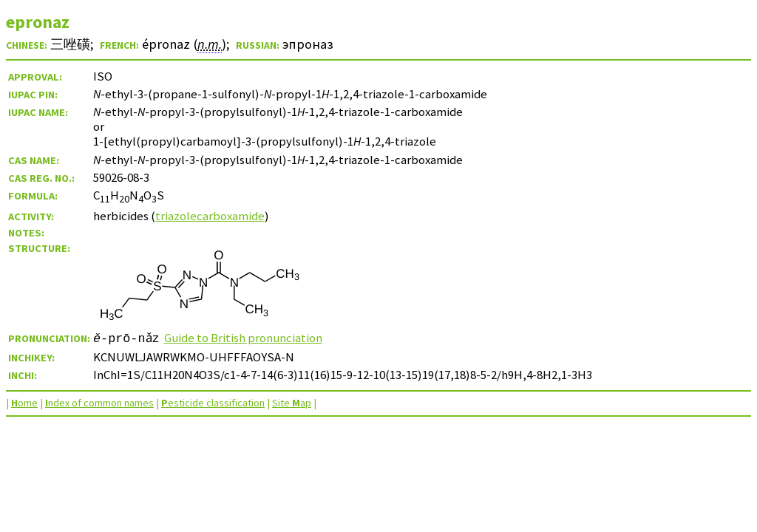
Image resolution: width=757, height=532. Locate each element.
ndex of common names (99, 403)
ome (24, 403)
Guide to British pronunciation (244, 338)
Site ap (292, 403)
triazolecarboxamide (210, 216)
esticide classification (213, 403)
